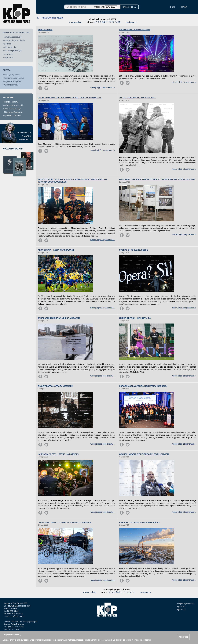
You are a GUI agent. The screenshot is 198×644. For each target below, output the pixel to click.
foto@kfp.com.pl (17, 616)
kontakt (184, 7)
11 (107, 22)
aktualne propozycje (13, 37)
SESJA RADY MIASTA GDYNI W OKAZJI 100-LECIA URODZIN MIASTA (70, 98)
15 (119, 22)
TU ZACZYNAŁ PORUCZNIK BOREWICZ (137, 98)
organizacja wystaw (13, 81)
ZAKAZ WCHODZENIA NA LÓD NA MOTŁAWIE (59, 318)
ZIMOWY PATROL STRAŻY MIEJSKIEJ (55, 386)
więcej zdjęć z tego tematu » (103, 87)
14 (116, 22)
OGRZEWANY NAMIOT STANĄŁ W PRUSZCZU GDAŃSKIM (64, 522)
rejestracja (9, 58)
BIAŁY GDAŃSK (45, 30)
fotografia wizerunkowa (14, 78)
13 (113, 22)
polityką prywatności (67, 640)
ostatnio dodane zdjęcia (15, 40)
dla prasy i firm (11, 47)
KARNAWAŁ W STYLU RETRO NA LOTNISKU (58, 454)
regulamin (181, 607)
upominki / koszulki (13, 116)
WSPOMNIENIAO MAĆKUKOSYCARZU (24, 136)
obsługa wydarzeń (12, 75)
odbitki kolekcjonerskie (14, 105)
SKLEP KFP (8, 97)
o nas (172, 7)
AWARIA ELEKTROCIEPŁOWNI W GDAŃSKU (140, 522)
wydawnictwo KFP (12, 85)
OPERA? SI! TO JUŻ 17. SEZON (134, 250)
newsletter (9, 54)
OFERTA (7, 70)
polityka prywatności (185, 604)
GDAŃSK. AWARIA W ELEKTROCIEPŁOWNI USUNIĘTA (144, 454)
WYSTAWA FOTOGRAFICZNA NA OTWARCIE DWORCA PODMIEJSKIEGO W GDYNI (157, 179)
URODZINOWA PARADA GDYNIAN (135, 30)
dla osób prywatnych (13, 51)
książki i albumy (11, 102)
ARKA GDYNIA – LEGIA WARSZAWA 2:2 (56, 250)
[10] (104, 22)
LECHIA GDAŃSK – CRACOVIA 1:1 (135, 318)
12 (110, 22)
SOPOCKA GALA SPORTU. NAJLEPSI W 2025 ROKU (143, 386)
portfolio (8, 44)
